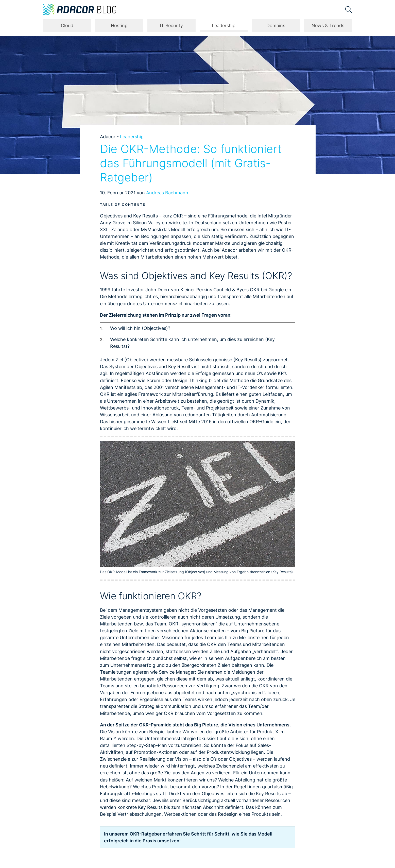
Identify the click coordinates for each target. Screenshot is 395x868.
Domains (276, 25)
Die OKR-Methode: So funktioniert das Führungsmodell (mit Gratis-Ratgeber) (191, 163)
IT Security (171, 25)
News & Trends (328, 25)
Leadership (224, 25)
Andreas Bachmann (167, 193)
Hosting (119, 25)
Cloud (67, 25)
